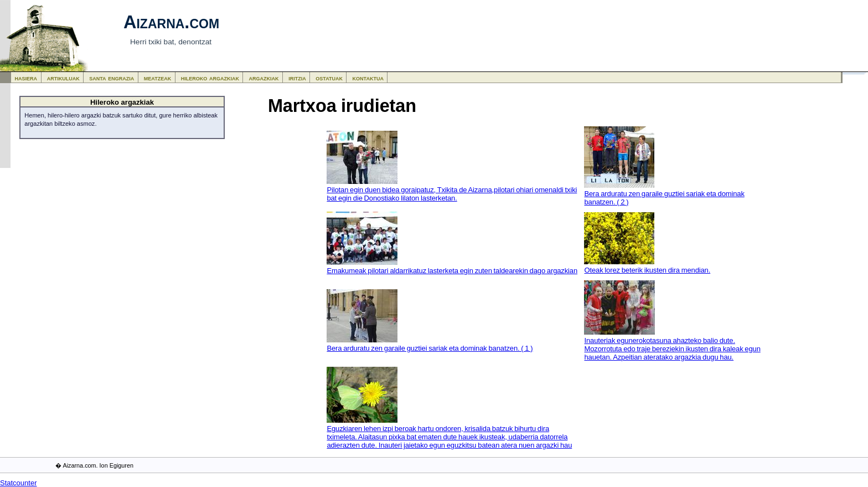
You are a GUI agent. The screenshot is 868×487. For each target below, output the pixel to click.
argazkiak (264, 78)
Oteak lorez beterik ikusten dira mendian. (647, 270)
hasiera (26, 78)
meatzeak (157, 78)
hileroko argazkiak (210, 78)
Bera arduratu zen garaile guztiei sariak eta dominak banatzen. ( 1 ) (430, 348)
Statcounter (19, 483)
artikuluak (63, 78)
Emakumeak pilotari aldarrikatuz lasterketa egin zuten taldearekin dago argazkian (452, 271)
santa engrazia (112, 78)
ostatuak (329, 78)
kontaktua (368, 78)
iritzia (297, 78)
